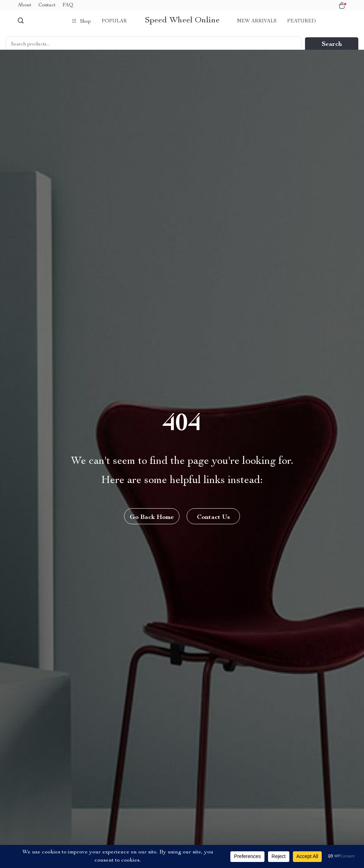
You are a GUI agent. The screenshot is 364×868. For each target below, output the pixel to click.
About (25, 5)
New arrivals (257, 21)
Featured (302, 21)
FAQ (68, 5)
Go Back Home (152, 517)
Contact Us (213, 517)
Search (332, 44)
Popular (114, 21)
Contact (47, 5)
